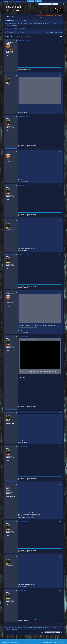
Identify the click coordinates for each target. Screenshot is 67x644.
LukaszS (8, 484)
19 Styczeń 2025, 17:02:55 (23, 484)
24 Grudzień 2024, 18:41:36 (24, 151)
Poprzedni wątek (49, 32)
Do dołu (7, 37)
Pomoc (51, 641)
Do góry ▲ (62, 641)
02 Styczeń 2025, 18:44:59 (23, 337)
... (16, 37)
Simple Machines (14, 641)
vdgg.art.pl (43, 16)
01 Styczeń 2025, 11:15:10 (23, 292)
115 (17, 37)
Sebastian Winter (10, 75)
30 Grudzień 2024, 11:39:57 (24, 254)
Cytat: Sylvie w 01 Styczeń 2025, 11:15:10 (29, 340)
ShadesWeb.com (13, 642)
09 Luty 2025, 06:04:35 (23, 556)
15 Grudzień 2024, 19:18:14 (24, 117)
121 (30, 37)
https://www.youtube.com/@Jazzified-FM (28, 327)
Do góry (7, 624)
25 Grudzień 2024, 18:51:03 (24, 185)
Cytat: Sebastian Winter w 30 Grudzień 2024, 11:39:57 (32, 295)
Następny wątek (58, 32)
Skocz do (43, 632)
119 (27, 37)
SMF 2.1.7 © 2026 (7, 641)
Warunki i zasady (56, 641)
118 (25, 37)
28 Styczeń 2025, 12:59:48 (23, 521)
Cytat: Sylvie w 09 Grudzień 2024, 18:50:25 (29, 78)
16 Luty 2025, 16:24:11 (23, 590)
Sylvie (55, 23)
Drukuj (60, 37)
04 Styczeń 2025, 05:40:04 (23, 412)
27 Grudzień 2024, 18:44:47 (24, 220)
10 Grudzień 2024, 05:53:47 (24, 75)
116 (20, 37)
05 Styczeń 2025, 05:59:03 (23, 447)
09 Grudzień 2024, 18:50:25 (24, 40)
